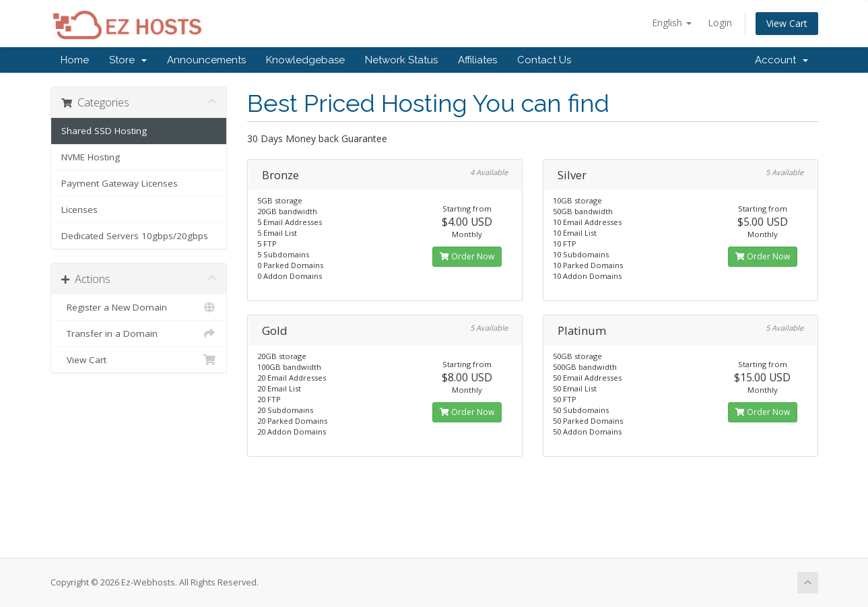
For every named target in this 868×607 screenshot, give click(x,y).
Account (781, 60)
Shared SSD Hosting (104, 131)
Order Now (467, 256)
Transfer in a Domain (139, 333)
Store (128, 60)
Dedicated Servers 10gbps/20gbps (135, 236)
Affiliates (477, 60)
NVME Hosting (91, 157)
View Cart (787, 23)
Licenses (79, 210)
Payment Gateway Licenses (120, 183)
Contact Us (544, 60)
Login (720, 23)
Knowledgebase (305, 60)
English (672, 23)
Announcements (206, 60)
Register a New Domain (139, 307)
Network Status (401, 60)
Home (75, 60)
